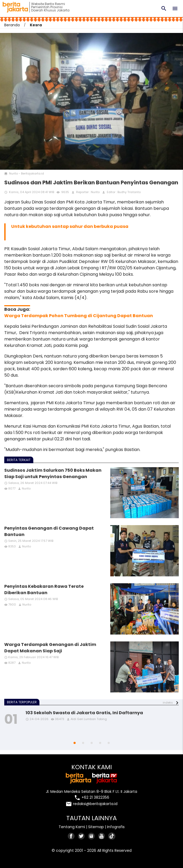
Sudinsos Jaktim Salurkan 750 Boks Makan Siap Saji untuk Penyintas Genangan (53, 473)
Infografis (116, 827)
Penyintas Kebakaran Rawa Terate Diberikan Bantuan (44, 590)
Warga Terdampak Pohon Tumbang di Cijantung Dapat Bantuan (79, 316)
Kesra (36, 25)
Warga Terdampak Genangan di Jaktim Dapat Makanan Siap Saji (50, 648)
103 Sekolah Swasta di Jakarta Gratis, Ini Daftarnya (84, 713)
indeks (168, 703)
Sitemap (96, 827)
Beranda (12, 25)
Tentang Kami (72, 827)
